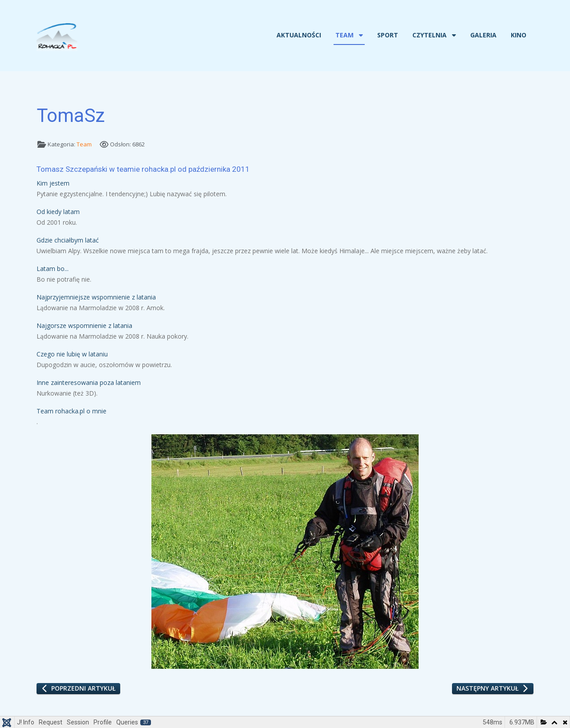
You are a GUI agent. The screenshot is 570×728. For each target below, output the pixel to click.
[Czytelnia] (453, 35)
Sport (388, 35)
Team (344, 35)
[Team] (360, 35)
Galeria (483, 35)
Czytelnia (430, 35)
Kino (519, 35)
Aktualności (299, 35)
